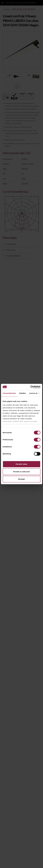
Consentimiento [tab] (9, 393)
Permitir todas (21, 464)
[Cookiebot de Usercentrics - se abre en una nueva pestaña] (31, 387)
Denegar (21, 479)
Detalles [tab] (23, 393)
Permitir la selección (22, 472)
